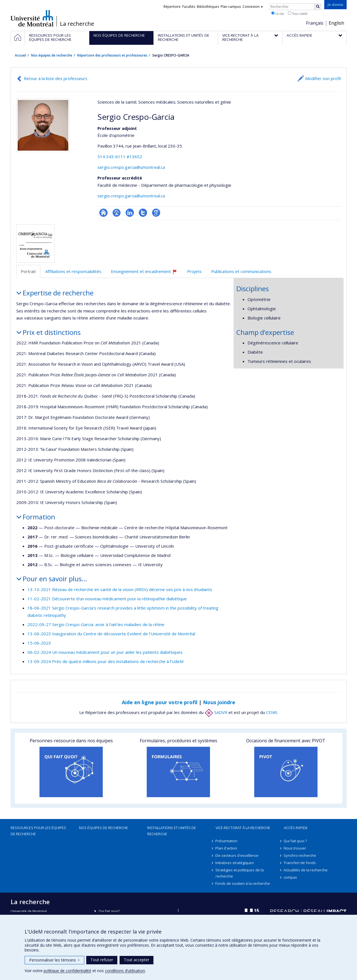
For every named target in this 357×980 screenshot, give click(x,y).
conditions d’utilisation (125, 971)
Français (315, 23)
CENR (271, 712)
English (336, 23)
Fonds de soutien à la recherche (243, 883)
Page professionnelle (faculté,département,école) (117, 213)
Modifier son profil (323, 78)
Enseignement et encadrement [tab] (146, 273)
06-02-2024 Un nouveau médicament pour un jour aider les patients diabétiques (105, 652)
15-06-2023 (39, 643)
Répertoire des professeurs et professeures (112, 55)
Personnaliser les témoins (54, 960)
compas (291, 877)
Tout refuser (102, 960)
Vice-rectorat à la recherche (243, 828)
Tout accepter (136, 960)
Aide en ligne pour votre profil (160, 702)
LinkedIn (130, 213)
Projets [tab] (194, 271)
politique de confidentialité (67, 971)
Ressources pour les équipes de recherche (38, 831)
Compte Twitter (143, 213)
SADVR (216, 712)
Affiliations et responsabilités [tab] (73, 271)
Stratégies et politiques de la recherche (240, 873)
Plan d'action (227, 848)
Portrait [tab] (28, 271)
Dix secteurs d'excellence (237, 855)
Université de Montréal (32, 18)
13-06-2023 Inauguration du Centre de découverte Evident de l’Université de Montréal (111, 634)
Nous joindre (219, 702)
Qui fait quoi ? (296, 841)
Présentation (227, 841)
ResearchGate (103, 213)
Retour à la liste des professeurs (56, 78)
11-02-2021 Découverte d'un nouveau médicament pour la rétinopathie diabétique (107, 599)
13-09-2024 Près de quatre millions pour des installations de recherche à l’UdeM (105, 661)
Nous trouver (295, 848)
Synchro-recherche (300, 855)
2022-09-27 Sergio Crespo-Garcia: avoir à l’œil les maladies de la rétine (96, 624)
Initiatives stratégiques (235, 863)
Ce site (277, 13)
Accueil (20, 55)
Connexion (253, 7)
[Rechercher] (318, 7)
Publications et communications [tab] (241, 271)
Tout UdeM (298, 13)
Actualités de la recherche (306, 870)
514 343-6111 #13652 (120, 157)
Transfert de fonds (300, 863)
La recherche (77, 24)
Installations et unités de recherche (172, 831)
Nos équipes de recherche (52, 55)
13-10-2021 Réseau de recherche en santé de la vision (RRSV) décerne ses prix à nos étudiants (120, 589)
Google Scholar (156, 213)
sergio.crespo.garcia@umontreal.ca (131, 167)
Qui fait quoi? (109, 911)
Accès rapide (296, 828)
